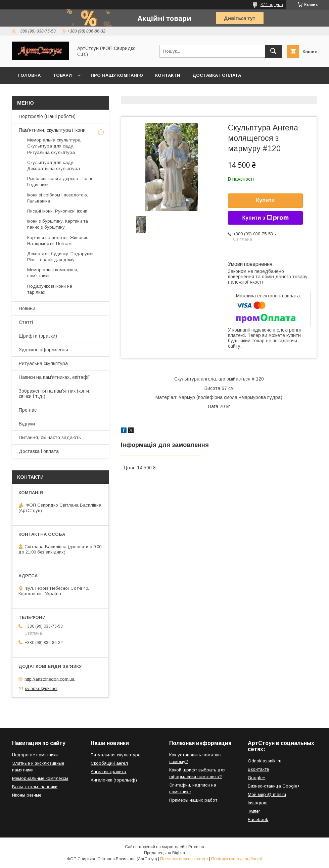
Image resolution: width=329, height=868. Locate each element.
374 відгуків (272, 5)
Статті (26, 322)
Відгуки (27, 424)
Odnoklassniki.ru (265, 761)
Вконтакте (258, 769)
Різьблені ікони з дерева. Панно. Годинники (61, 182)
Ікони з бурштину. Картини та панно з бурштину (58, 224)
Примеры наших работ (193, 800)
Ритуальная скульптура (116, 755)
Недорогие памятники (35, 755)
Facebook (258, 820)
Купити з (265, 218)
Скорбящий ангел (109, 763)
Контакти (168, 75)
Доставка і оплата (217, 75)
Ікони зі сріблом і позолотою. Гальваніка (58, 198)
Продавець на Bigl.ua (164, 853)
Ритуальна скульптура (43, 363)
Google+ (256, 778)
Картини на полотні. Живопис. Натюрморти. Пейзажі (58, 241)
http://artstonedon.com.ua (50, 679)
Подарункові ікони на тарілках (50, 289)
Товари (62, 75)
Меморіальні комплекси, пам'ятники (53, 273)
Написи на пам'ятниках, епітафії (54, 377)
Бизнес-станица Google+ (274, 786)
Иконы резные (27, 795)
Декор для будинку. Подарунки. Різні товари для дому (61, 257)
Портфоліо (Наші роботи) (47, 116)
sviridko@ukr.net (41, 688)
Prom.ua (196, 847)
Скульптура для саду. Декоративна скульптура (54, 165)
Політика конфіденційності (237, 859)
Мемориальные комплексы (40, 778)
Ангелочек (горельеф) (114, 780)
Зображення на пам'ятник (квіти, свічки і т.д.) (55, 394)
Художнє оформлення (43, 350)
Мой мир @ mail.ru (267, 794)
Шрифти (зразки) (38, 336)
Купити (266, 200)
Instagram (258, 803)
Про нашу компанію (117, 75)
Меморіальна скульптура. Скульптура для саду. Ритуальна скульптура (54, 146)
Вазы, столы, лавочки (35, 787)
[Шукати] (273, 51)
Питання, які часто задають (50, 438)
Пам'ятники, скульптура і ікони (52, 130)
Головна (29, 75)
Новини (27, 308)
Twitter (254, 811)
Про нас (28, 410)
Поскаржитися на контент (184, 859)
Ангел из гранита (108, 772)
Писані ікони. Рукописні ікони (57, 211)
